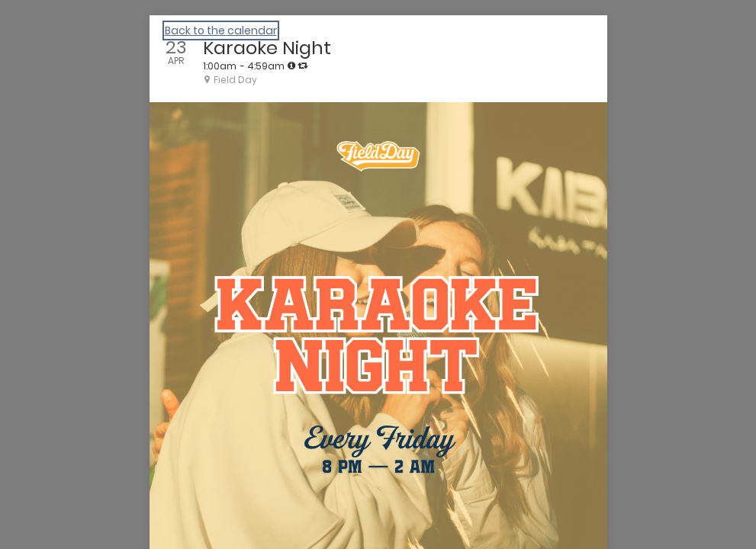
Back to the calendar (221, 30)
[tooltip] (291, 66)
